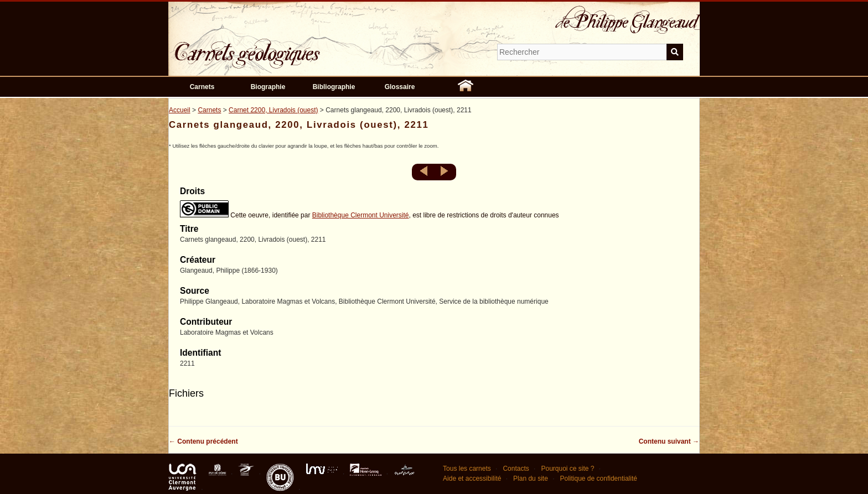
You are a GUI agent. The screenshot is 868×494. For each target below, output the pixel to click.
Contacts (516, 469)
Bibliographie (334, 87)
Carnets (202, 87)
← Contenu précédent (203, 441)
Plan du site (531, 479)
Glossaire (400, 87)
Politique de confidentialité (598, 479)
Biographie (268, 87)
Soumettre (675, 52)
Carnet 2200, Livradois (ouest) (273, 110)
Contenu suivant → (669, 441)
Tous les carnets (467, 469)
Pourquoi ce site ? (567, 469)
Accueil (180, 110)
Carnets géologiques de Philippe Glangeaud (279, 46)
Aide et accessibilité (472, 479)
